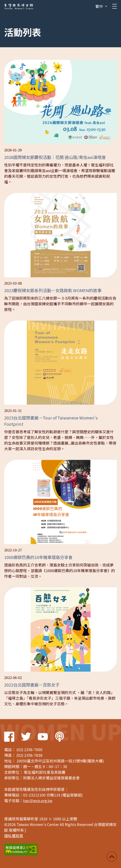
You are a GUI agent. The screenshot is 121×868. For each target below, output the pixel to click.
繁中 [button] (99, 6)
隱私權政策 (14, 836)
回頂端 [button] (112, 857)
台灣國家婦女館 (19, 6)
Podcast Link (60, 737)
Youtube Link (43, 737)
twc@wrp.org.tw (38, 800)
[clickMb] (114, 6)
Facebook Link (9, 737)
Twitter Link (26, 737)
